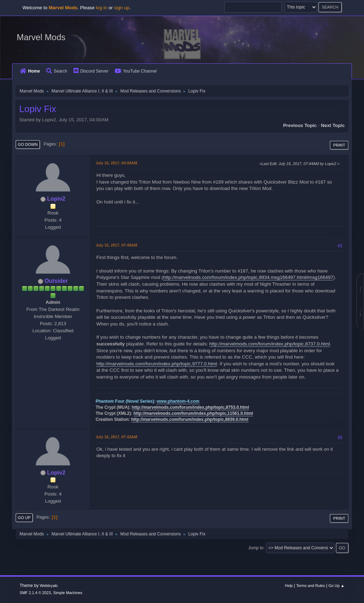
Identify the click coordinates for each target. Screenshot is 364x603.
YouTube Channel (136, 71)
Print (339, 145)
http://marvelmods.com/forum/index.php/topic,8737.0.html (270, 344)
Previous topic (300, 125)
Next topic (333, 125)
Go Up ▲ (336, 586)
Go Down (28, 144)
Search (57, 71)
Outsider (56, 281)
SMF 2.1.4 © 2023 (35, 593)
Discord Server (91, 71)
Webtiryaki (49, 586)
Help (289, 586)
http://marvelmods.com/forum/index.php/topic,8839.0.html (190, 419)
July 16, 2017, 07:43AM (116, 437)
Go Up (24, 518)
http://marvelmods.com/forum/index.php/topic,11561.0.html (193, 413)
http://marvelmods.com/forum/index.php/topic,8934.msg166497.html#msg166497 (248, 277)
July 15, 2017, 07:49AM (116, 245)
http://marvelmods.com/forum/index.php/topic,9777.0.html (157, 364)
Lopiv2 (56, 199)
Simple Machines (68, 593)
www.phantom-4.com (178, 401)
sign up (122, 8)
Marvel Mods (41, 37)
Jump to (256, 548)
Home (30, 71)
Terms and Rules (311, 586)
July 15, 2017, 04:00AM (116, 163)
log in (102, 8)
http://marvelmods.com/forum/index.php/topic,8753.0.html (191, 407)
